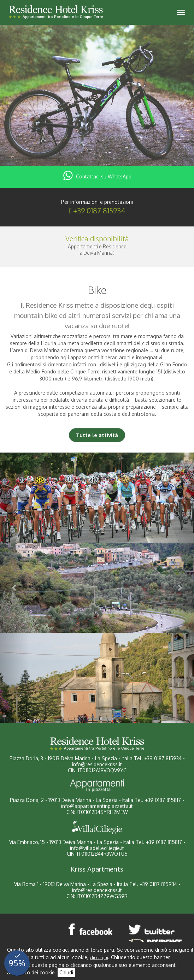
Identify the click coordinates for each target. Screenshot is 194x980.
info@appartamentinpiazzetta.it (97, 806)
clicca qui (99, 958)
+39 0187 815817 (163, 800)
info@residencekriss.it (97, 764)
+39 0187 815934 (99, 211)
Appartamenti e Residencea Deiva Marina (97, 250)
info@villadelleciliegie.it (97, 848)
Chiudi (66, 972)
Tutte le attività (97, 435)
